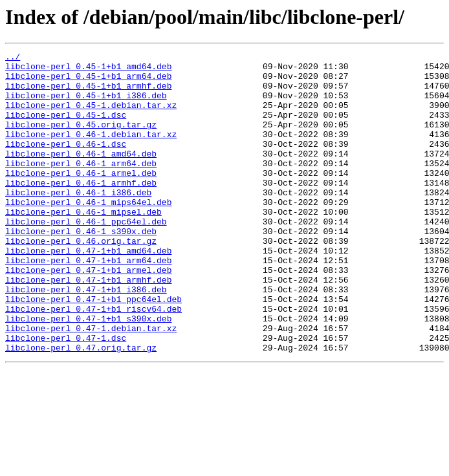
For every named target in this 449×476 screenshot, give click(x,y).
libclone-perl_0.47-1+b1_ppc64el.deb (93, 349)
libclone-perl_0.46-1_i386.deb (78, 221)
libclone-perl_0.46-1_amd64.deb (81, 175)
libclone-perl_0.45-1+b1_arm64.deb (88, 81)
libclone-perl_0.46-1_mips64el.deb (88, 233)
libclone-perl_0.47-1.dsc (66, 396)
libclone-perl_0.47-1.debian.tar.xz (91, 384)
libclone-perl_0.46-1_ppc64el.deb (86, 256)
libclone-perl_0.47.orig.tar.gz (81, 407)
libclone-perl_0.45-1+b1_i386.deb (86, 105)
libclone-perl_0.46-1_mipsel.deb (83, 244)
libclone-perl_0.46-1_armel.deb (81, 198)
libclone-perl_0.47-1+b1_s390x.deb (88, 373)
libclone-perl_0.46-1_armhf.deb (81, 210)
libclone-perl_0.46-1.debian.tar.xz (91, 151)
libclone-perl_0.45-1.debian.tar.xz (91, 116)
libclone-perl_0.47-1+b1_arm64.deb (88, 303)
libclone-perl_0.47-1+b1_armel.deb (88, 314)
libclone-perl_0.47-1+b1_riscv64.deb (93, 361)
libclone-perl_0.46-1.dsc (66, 163)
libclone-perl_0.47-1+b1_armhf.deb (88, 326)
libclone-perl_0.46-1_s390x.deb (81, 268)
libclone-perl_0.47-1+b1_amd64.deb (88, 291)
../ (13, 58)
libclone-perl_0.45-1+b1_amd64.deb (88, 70)
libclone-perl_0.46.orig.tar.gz (81, 279)
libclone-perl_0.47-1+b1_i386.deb (86, 338)
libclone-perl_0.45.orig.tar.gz (81, 140)
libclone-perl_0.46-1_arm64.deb (81, 186)
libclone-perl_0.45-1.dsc (66, 128)
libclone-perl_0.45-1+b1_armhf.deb (88, 93)
